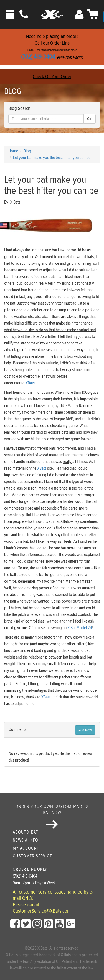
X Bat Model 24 (80, 628)
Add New (85, 730)
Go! (90, 119)
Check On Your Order (52, 77)
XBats (30, 383)
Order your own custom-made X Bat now (52, 816)
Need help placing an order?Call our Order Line (52, 47)
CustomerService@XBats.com (42, 911)
